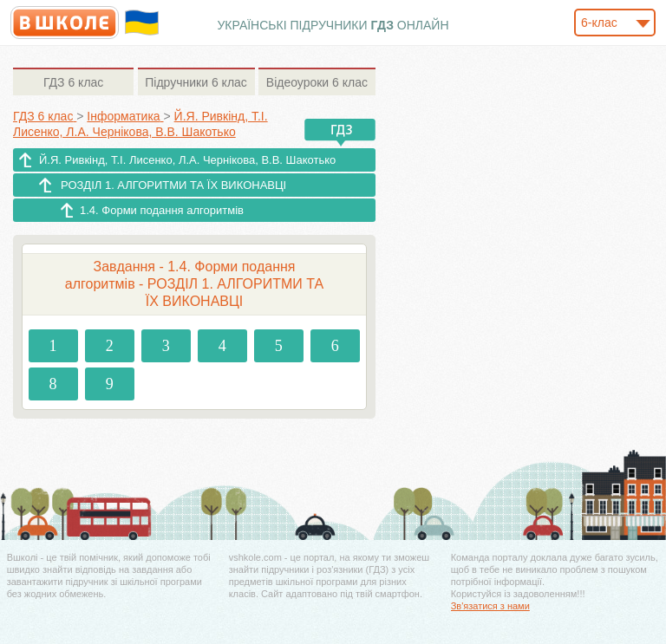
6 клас (73, 82)
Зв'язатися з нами (490, 606)
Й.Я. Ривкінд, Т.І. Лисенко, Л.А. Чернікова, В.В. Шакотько (187, 160)
